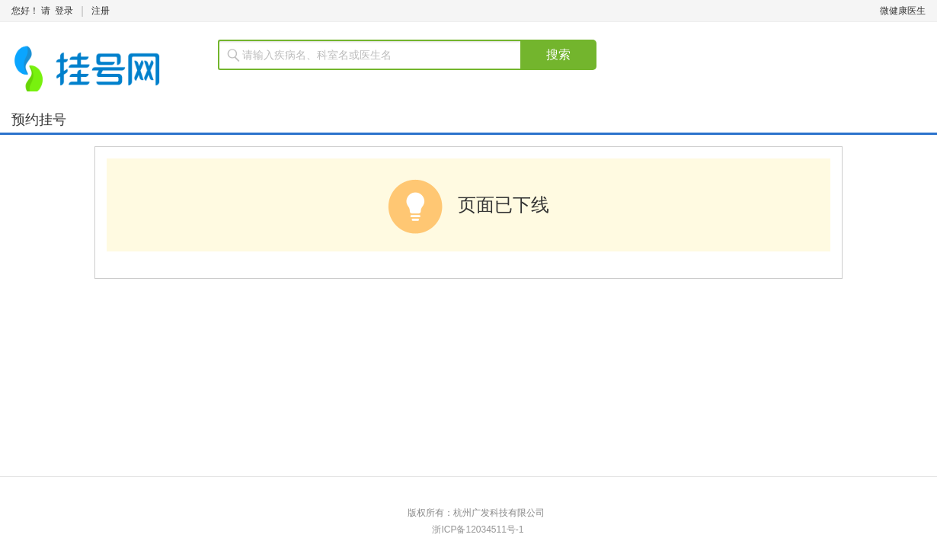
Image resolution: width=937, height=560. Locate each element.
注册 (101, 11)
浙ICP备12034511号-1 (478, 530)
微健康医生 (903, 11)
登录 (64, 11)
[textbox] (379, 55)
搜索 (558, 54)
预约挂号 (39, 120)
